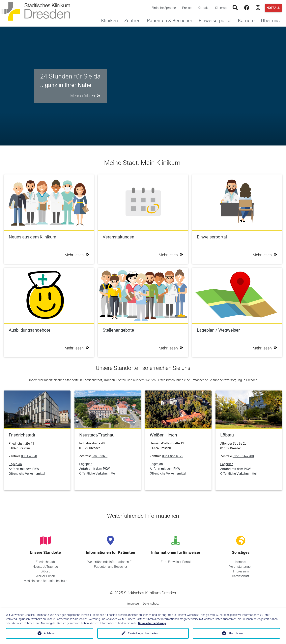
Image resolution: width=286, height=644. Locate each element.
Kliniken (111, 20)
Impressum (241, 571)
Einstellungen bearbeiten (143, 633)
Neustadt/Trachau (45, 567)
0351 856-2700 (243, 456)
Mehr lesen (77, 255)
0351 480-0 (29, 456)
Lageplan (15, 464)
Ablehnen (50, 633)
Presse (187, 8)
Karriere (248, 20)
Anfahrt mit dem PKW (24, 469)
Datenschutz (241, 576)
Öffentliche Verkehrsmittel (27, 474)
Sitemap (221, 8)
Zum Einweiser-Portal (176, 562)
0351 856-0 (100, 456)
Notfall (273, 8)
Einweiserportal (217, 20)
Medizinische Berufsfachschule (45, 581)
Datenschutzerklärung (152, 623)
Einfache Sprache (164, 8)
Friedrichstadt (45, 562)
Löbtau (45, 571)
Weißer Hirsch (45, 576)
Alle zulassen (236, 633)
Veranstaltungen (241, 567)
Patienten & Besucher (171, 20)
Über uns (272, 20)
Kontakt (203, 8)
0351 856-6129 (173, 456)
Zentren (134, 20)
